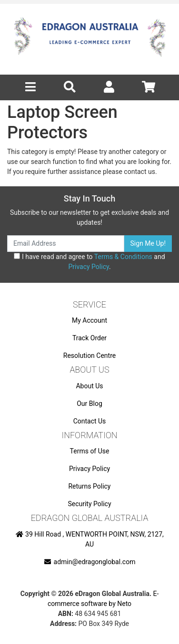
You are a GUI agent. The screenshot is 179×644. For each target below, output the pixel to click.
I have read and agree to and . (89, 262)
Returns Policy (89, 486)
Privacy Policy (88, 267)
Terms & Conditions (123, 257)
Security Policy (89, 504)
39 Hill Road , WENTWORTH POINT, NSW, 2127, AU (89, 539)
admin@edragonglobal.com (90, 562)
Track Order (89, 338)
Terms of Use (90, 451)
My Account (89, 320)
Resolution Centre (89, 356)
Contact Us (90, 421)
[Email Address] (66, 244)
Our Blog (89, 404)
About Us (89, 386)
